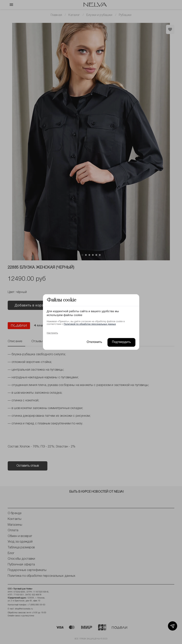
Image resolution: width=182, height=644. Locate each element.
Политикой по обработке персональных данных (90, 324)
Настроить (52, 333)
